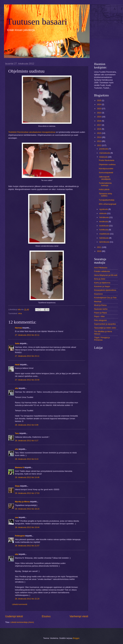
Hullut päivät (104, 189)
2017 (99, 125)
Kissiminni (98, 294)
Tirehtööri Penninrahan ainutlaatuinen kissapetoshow (32, 132)
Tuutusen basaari (37, 22)
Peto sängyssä (100, 320)
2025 (99, 100)
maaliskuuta (105, 234)
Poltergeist (20, 536)
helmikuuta (104, 238)
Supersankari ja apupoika (105, 324)
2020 (99, 117)
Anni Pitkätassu (101, 268)
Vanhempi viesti (79, 616)
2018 (99, 121)
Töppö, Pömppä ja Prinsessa (102, 339)
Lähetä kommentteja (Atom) (22, 622)
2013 (99, 141)
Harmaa (18, 328)
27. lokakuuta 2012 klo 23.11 (27, 356)
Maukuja (98, 301)
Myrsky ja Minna (22, 502)
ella (17, 388)
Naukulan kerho (101, 309)
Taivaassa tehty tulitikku (105, 195)
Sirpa (17, 486)
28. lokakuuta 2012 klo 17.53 (27, 493)
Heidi (17, 365)
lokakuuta (104, 157)
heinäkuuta (104, 217)
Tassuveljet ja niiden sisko (105, 328)
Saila (17, 343)
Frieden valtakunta (102, 271)
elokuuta (103, 213)
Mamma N (19, 467)
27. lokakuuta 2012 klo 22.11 (27, 335)
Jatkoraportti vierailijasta (105, 178)
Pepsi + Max (99, 316)
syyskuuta (104, 209)
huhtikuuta (104, 230)
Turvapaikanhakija (107, 200)
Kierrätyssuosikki (106, 169)
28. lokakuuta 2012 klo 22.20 (27, 599)
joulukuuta (104, 149)
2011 (99, 247)
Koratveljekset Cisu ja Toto (105, 298)
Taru (17, 433)
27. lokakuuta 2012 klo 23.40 (27, 380)
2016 (99, 129)
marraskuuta (105, 153)
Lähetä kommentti (20, 604)
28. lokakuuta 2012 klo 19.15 (27, 509)
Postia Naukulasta (107, 160)
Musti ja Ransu (100, 305)
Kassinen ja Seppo (102, 286)
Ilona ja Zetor (100, 279)
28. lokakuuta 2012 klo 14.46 (27, 477)
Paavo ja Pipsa (100, 313)
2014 (99, 137)
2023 (99, 109)
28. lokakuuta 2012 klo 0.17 (27, 441)
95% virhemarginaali (108, 204)
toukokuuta (104, 226)
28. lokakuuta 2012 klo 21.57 (27, 546)
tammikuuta (104, 242)
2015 (99, 133)
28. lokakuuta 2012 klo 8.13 (27, 459)
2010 (99, 251)
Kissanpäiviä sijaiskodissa (105, 290)
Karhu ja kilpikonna (102, 283)
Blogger (76, 638)
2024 (99, 104)
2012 (99, 145)
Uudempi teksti (14, 616)
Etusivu (46, 616)
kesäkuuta (104, 221)
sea (17, 517)
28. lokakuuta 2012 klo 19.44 (27, 527)
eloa (20, 313)
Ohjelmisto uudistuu (107, 164)
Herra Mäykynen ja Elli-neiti (106, 275)
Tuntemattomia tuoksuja (105, 184)
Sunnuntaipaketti (106, 173)
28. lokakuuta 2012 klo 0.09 (27, 425)
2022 (99, 113)
